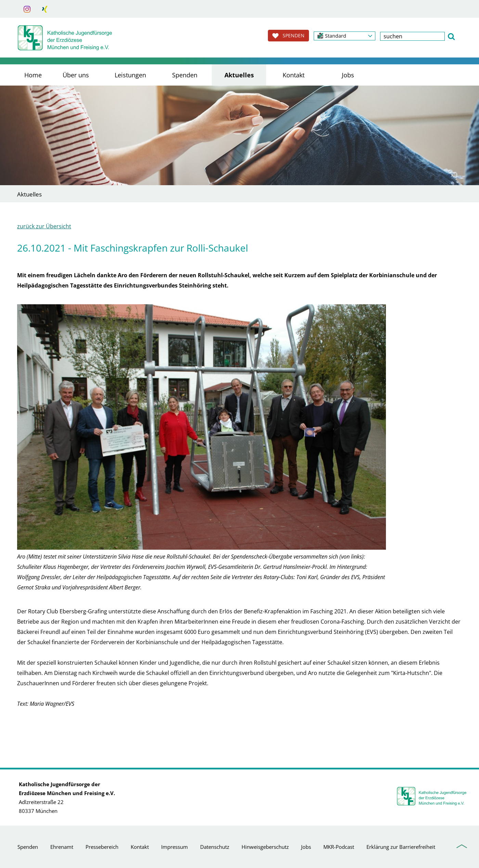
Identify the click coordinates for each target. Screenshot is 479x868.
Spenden (185, 75)
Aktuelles (239, 75)
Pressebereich (102, 847)
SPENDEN (288, 36)
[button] (345, 36)
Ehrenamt (62, 847)
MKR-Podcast (339, 847)
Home (33, 75)
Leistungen (130, 75)
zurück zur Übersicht (44, 226)
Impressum (174, 847)
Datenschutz (215, 847)
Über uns (76, 75)
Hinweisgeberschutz (265, 847)
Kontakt (294, 75)
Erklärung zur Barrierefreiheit (401, 847)
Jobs (348, 75)
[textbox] (412, 36)
